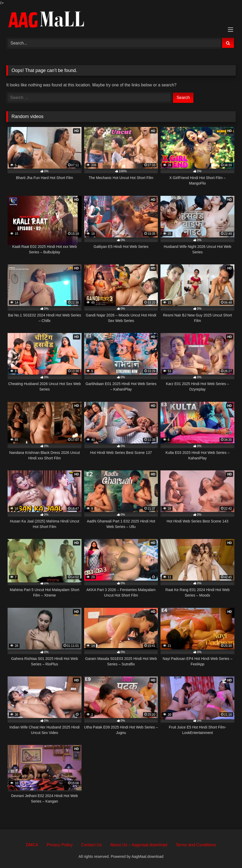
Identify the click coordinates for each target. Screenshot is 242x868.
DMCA (32, 845)
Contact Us (91, 845)
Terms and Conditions (196, 845)
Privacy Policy (60, 845)
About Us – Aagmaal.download (139, 845)
